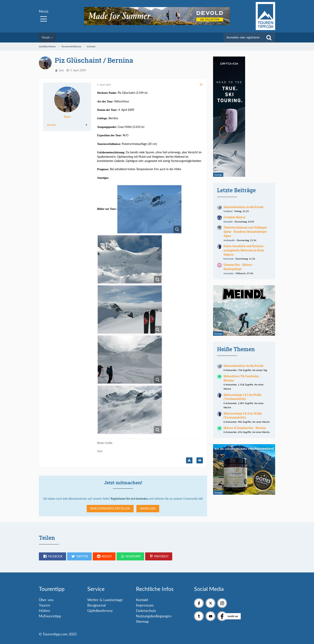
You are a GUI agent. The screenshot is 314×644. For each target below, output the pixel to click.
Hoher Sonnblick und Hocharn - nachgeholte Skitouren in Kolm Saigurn (244, 250)
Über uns (46, 600)
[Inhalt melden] (189, 460)
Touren (44, 605)
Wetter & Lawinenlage (105, 600)
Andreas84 (229, 240)
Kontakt (142, 600)
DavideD (228, 222)
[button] (52, 556)
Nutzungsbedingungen (154, 616)
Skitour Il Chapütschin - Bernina (245, 428)
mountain (229, 273)
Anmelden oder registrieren (243, 37)
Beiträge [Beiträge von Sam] (51, 125)
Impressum (145, 605)
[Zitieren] (200, 460)
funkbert (228, 211)
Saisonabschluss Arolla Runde (243, 207)
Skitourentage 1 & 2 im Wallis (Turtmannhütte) (243, 397)
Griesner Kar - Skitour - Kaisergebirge (239, 267)
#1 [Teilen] (201, 84)
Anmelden (148, 508)
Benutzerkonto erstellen (110, 508)
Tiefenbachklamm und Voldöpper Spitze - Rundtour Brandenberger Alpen (245, 232)
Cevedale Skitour (234, 217)
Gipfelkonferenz (100, 611)
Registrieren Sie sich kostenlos (129, 499)
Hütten (44, 611)
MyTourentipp (50, 616)
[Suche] (269, 37)
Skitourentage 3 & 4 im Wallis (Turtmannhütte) (243, 416)
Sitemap (142, 621)
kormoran (229, 259)
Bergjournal (97, 605)
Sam (61, 70)
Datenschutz (146, 611)
